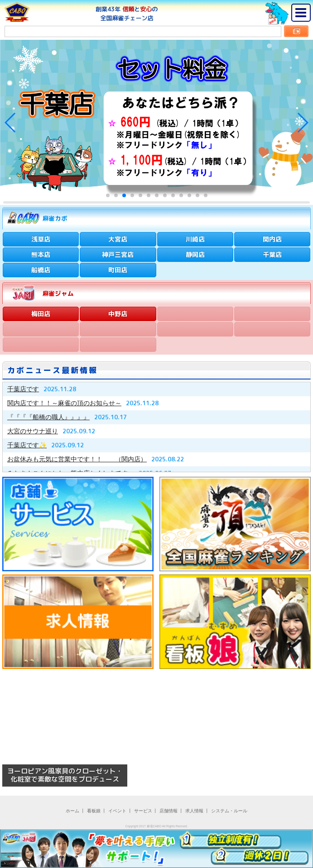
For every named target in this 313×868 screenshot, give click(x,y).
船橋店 (41, 270)
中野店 (118, 314)
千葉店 (272, 254)
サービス (143, 811)
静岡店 (195, 254)
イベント (117, 811)
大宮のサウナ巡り (33, 431)
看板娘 (94, 811)
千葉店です (23, 389)
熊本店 (41, 254)
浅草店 (41, 239)
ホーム (72, 811)
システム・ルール (229, 811)
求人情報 (194, 811)
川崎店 (195, 239)
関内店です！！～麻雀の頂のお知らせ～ (64, 403)
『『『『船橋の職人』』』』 (48, 417)
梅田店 (41, 314)
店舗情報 (169, 811)
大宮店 (118, 239)
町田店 (118, 270)
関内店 (272, 239)
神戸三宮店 (118, 254)
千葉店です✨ (27, 445)
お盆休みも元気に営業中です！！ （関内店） (77, 459)
